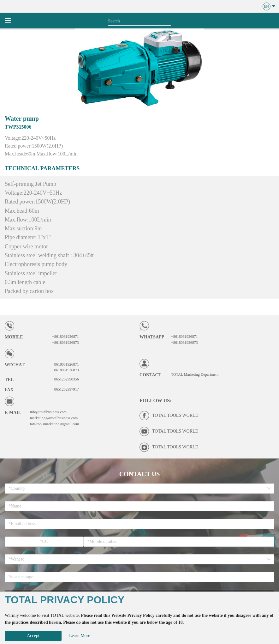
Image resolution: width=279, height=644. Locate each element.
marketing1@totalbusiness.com (54, 418)
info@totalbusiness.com (48, 412)
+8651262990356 (65, 379)
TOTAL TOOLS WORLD (175, 415)
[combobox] (137, 489)
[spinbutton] (44, 542)
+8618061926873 (65, 343)
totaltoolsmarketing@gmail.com (54, 424)
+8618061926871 (65, 337)
